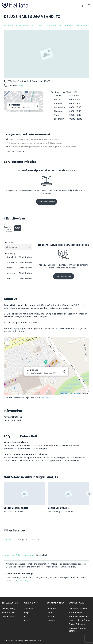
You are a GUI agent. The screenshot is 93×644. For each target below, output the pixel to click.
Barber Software (77, 624)
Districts (36, 540)
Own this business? (15, 152)
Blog (26, 620)
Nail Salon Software (78, 616)
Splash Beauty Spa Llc (16, 508)
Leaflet (64, 394)
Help (26, 613)
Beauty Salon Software (80, 620)
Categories (22, 540)
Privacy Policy (8, 609)
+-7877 (22, 86)
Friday (57, 115)
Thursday (58, 111)
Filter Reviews (9, 243)
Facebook (51, 609)
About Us (29, 609)
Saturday (59, 119)
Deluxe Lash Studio (58, 508)
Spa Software (75, 613)
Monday (58, 100)
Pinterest (51, 620)
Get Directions (47, 398)
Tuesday (58, 103)
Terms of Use (8, 613)
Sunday (57, 96)
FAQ (26, 616)
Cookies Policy (9, 616)
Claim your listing (20, 580)
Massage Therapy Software (77, 629)
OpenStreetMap (75, 394)
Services (8, 540)
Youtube (50, 616)
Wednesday (60, 107)
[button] (46, 362)
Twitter (50, 613)
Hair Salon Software (78, 609)
